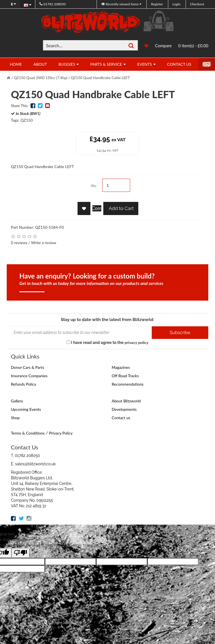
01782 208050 (53, 4)
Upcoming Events (26, 409)
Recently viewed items (120, 4)
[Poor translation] (20, 553)
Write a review (44, 243)
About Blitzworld (126, 401)
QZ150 (27, 120)
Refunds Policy (24, 384)
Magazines (121, 367)
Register (157, 4)
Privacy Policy (61, 433)
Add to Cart (121, 208)
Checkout (197, 4)
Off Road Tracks (125, 376)
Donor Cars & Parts (28, 367)
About (40, 64)
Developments (124, 409)
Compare (163, 46)
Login (176, 4)
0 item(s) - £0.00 (193, 46)
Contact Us (179, 64)
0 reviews (19, 243)
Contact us (121, 418)
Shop (15, 418)
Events (144, 64)
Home (16, 64)
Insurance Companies (29, 376)
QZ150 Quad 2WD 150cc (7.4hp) (41, 78)
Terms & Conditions (28, 433)
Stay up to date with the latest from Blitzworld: (107, 320)
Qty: (94, 186)
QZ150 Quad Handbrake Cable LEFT (100, 78)
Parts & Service (106, 64)
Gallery (17, 401)
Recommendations (128, 384)
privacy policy (136, 342)
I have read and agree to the (108, 342)
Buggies (67, 64)
